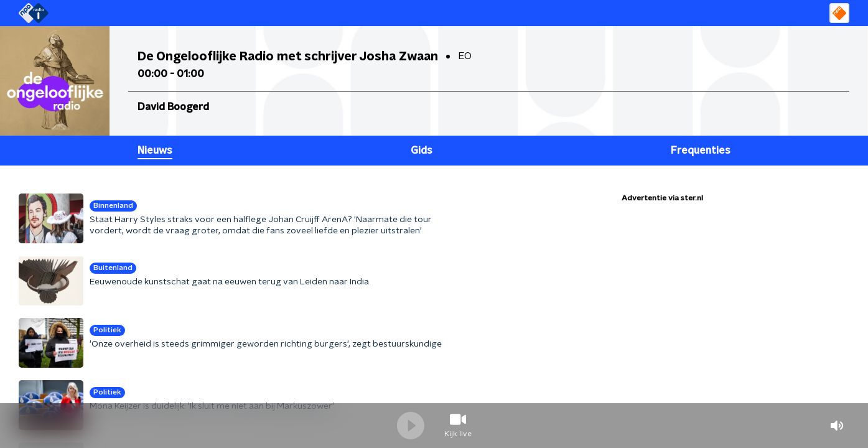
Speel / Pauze (411, 426)
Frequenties (701, 151)
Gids (422, 151)
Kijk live (458, 434)
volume (837, 426)
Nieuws (155, 151)
